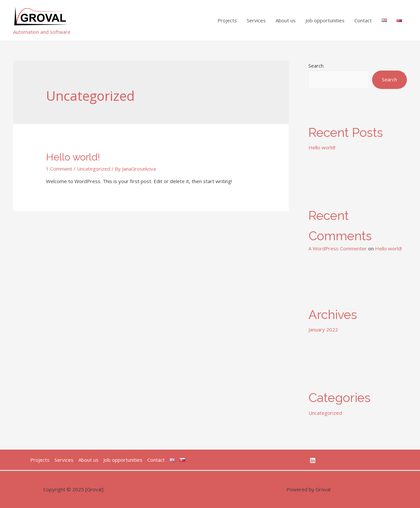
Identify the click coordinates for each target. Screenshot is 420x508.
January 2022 (323, 329)
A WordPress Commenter (338, 248)
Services (256, 20)
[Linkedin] (313, 460)
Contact (363, 20)
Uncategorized (94, 169)
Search (316, 66)
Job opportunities (325, 20)
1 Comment (59, 169)
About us (286, 20)
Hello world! (73, 157)
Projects (227, 20)
